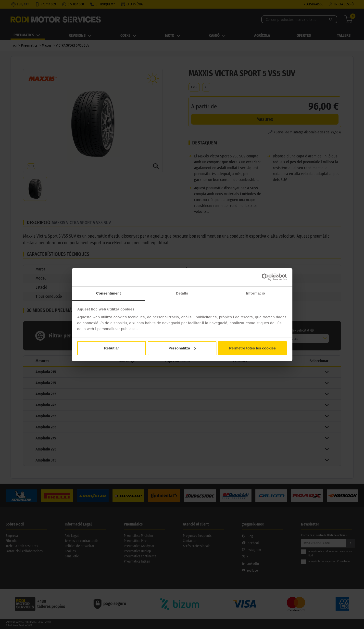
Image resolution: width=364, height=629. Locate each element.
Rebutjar (112, 348)
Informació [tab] (256, 293)
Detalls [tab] (182, 293)
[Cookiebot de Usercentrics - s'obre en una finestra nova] (265, 277)
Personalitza (182, 348)
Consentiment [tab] (108, 293)
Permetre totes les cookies (252, 348)
